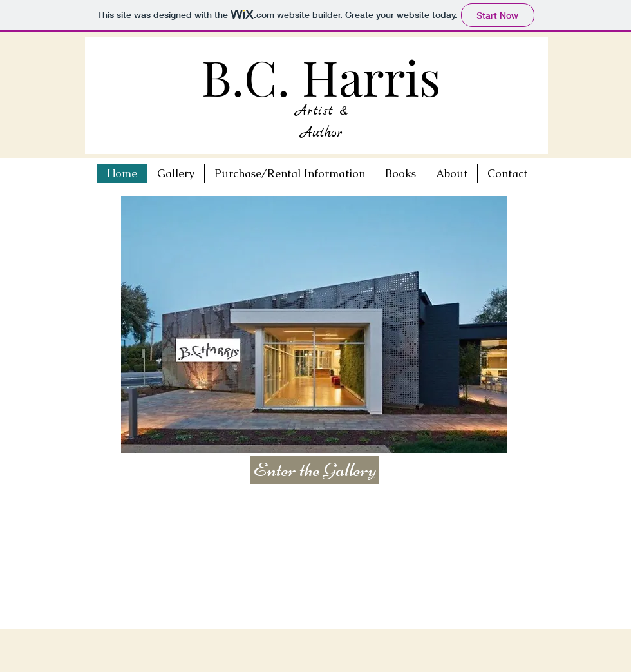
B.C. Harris (321, 77)
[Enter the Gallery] (315, 470)
